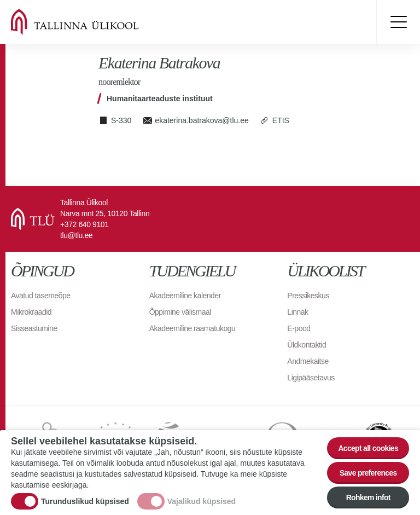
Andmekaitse (308, 361)
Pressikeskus (308, 296)
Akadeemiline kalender (185, 296)
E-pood (299, 328)
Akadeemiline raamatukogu (192, 328)
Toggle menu (398, 22)
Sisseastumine (34, 328)
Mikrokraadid (31, 312)
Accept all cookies (368, 449)
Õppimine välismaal (180, 312)
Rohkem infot (368, 499)
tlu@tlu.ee (76, 235)
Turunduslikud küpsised (85, 502)
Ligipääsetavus (311, 378)
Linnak (297, 312)
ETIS (281, 120)
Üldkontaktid (307, 345)
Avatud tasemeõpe (41, 296)
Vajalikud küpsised (202, 502)
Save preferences (368, 474)
